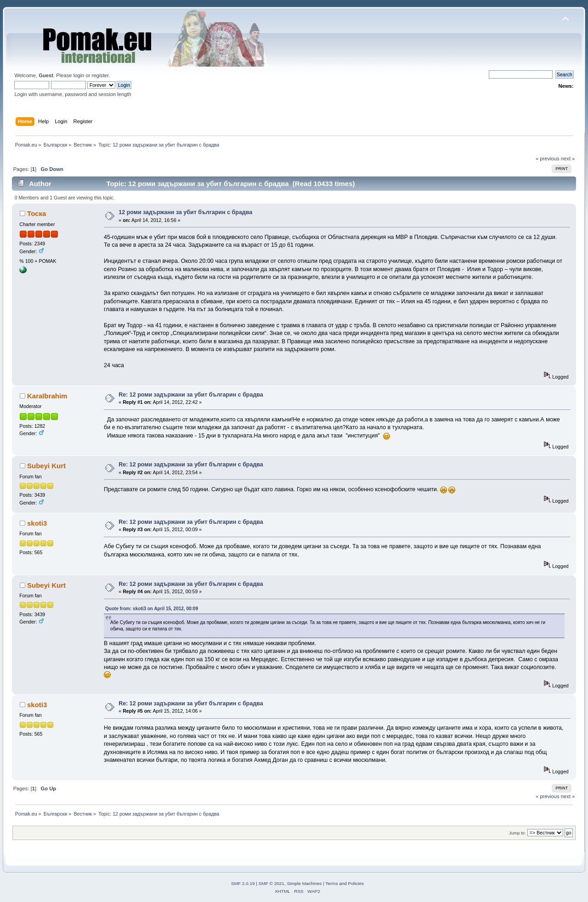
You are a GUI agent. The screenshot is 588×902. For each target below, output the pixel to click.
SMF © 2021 (271, 883)
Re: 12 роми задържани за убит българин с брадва (191, 395)
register (100, 75)
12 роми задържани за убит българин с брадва (185, 212)
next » (568, 159)
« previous (548, 159)
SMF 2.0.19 (243, 883)
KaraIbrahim (47, 396)
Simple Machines (304, 883)
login (79, 75)
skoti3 (37, 523)
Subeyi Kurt (46, 466)
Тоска (37, 213)
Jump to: (517, 833)
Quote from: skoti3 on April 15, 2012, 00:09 (152, 609)
